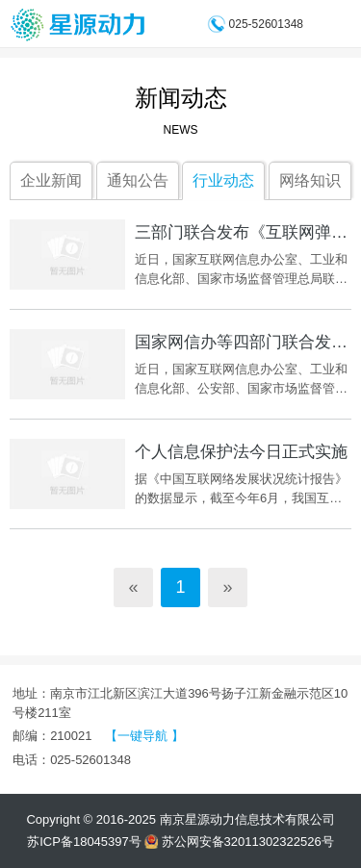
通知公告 (138, 180)
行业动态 (223, 180)
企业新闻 (51, 180)
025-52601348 (266, 24)
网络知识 (310, 180)
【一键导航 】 (144, 736)
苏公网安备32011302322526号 (239, 842)
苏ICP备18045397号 (84, 842)
